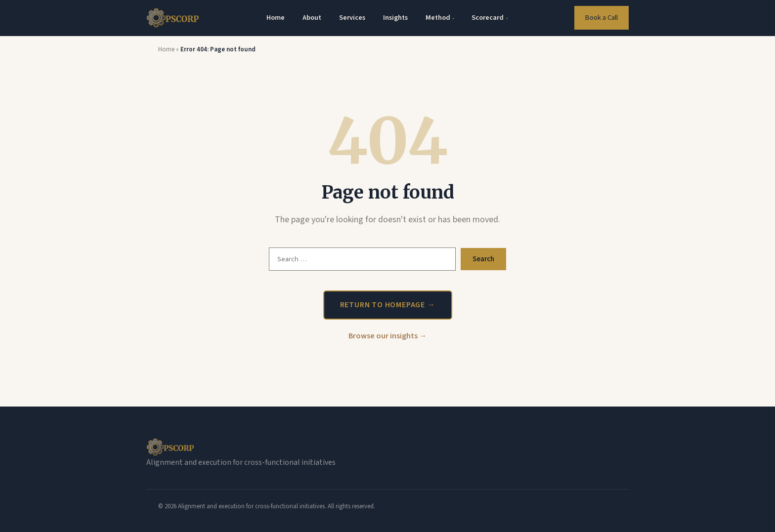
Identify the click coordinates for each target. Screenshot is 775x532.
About (312, 18)
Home (276, 18)
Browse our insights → (388, 336)
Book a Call (601, 18)
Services (352, 18)
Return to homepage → (388, 305)
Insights (395, 18)
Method (440, 18)
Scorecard (490, 18)
